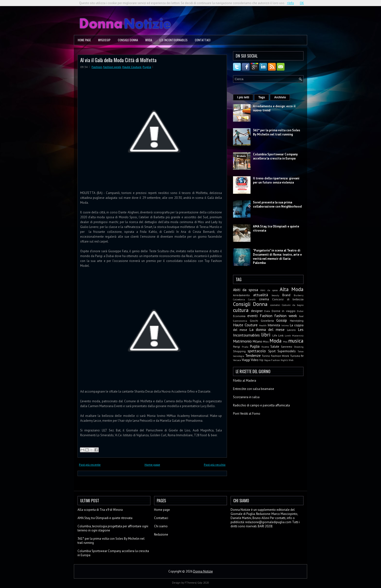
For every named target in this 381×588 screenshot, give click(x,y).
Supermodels (287, 351)
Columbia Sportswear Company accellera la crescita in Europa (275, 156)
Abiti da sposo (269, 290)
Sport (272, 351)
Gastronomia (240, 321)
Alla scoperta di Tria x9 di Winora (100, 510)
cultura (241, 310)
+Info (290, 3)
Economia (239, 316)
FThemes (190, 583)
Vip (261, 360)
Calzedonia (239, 299)
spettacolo (257, 351)
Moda (149, 40)
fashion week (112, 67)
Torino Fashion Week (275, 356)
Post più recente (90, 465)
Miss (266, 341)
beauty (275, 295)
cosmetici (275, 305)
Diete (267, 311)
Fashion (97, 67)
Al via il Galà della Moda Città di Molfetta (118, 60)
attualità (261, 295)
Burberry (299, 295)
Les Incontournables (173, 40)
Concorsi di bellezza (288, 299)
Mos (285, 342)
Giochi (254, 321)
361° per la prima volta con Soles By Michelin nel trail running (277, 132)
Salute (275, 347)
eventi (252, 316)
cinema (264, 299)
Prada (245, 347)
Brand (286, 295)
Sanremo (287, 347)
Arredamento (241, 295)
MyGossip (104, 40)
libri (266, 335)
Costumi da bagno (293, 305)
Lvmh (288, 336)
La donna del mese (267, 329)
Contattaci (203, 40)
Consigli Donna (128, 40)
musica (296, 341)
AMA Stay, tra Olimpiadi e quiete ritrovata (105, 518)
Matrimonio (242, 341)
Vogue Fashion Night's (276, 360)
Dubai (300, 311)
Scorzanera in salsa (246, 397)
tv (302, 356)
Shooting (299, 347)
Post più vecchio (215, 465)
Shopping (239, 351)
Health (263, 325)
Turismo (295, 356)
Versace (237, 360)
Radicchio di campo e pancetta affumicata (261, 405)
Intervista (274, 325)
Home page (84, 40)
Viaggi (246, 360)
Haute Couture (132, 67)
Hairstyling (297, 321)
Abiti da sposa (246, 290)
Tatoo (301, 351)
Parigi (237, 347)
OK (302, 3)
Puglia (147, 67)
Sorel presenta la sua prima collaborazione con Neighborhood (277, 204)
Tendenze (253, 355)
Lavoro (291, 330)
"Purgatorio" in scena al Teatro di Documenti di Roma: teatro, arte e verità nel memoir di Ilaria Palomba (277, 257)
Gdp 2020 (203, 583)
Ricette (265, 347)
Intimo (285, 325)
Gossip (282, 320)
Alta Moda (292, 289)
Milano (257, 341)
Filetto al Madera (245, 381)
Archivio (280, 97)
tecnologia (239, 356)
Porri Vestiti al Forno (247, 414)
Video (255, 360)
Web (291, 360)
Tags (262, 97)
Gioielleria (267, 321)
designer (257, 311)
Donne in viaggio (284, 311)
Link (281, 335)
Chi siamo (161, 526)
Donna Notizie (203, 571)
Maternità (298, 336)
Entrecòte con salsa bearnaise (254, 389)
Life (275, 335)
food (301, 316)
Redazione (161, 534)
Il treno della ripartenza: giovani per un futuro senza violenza (276, 180)
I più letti (243, 97)
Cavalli (252, 299)
